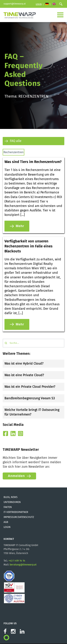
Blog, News (11, 497)
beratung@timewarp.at (23, 565)
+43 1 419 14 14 (17, 561)
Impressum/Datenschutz (19, 517)
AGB (6, 522)
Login (39, 4)
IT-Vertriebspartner (16, 512)
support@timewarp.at (15, 4)
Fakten (8, 507)
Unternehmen (12, 502)
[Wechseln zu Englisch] (54, 4)
